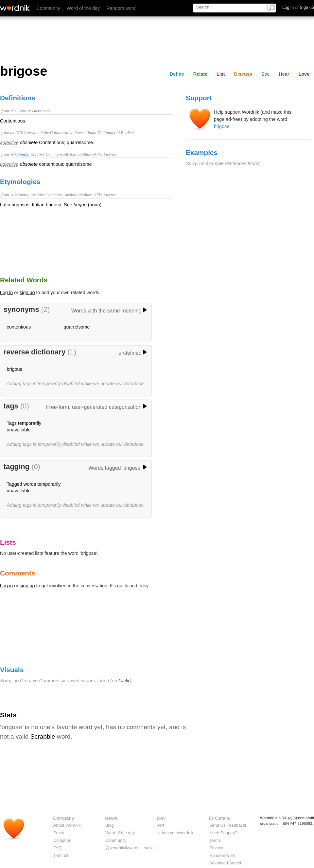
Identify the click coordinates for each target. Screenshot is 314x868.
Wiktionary (19, 154)
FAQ (58, 848)
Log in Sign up (298, 7)
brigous (15, 369)
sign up (27, 292)
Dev (161, 818)
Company (63, 818)
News (111, 818)
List (221, 74)
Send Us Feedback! (228, 825)
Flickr (124, 681)
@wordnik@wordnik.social (130, 848)
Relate (200, 74)
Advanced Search (226, 863)
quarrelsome (77, 327)
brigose (222, 126)
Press (59, 833)
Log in (6, 292)
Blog (110, 825)
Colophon (62, 840)
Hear (284, 74)
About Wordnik (67, 825)
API (161, 825)
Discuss (243, 74)
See (266, 74)
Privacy (216, 848)
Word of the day (83, 8)
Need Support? (223, 833)
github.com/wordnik (175, 833)
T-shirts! (61, 855)
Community (48, 8)
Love (304, 74)
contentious (19, 327)
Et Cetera (219, 818)
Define (177, 74)
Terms (215, 840)
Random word (121, 8)
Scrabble (43, 736)
